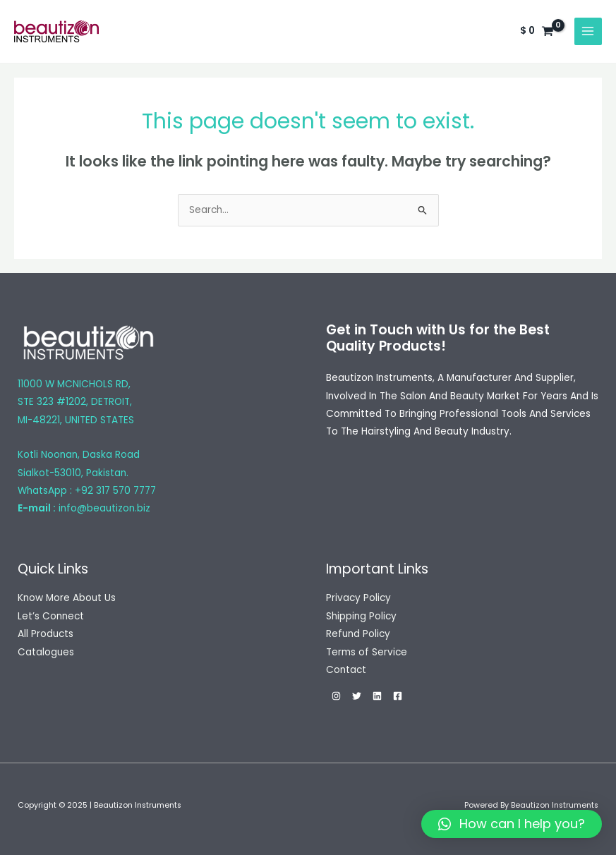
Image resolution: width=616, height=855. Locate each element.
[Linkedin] (377, 696)
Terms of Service (367, 652)
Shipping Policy (361, 616)
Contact (346, 670)
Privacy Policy (358, 598)
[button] (512, 824)
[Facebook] (398, 696)
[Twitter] (357, 696)
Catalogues (46, 652)
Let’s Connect (51, 616)
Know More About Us (67, 598)
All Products (46, 634)
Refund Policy (358, 634)
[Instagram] (336, 696)
